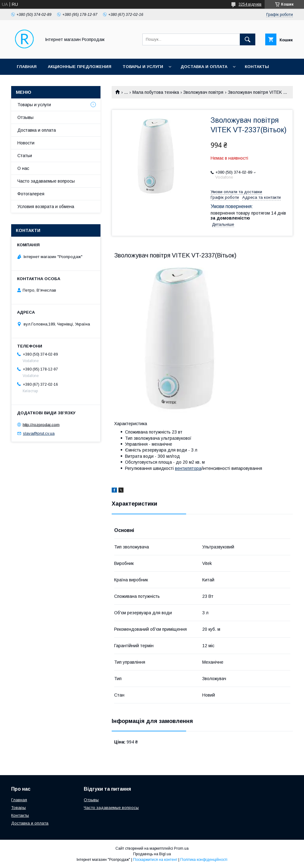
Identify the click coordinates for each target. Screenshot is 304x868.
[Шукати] (248, 39)
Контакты (257, 67)
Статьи (25, 156)
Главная (27, 67)
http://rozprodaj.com (41, 424)
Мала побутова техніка (156, 92)
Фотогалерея (31, 194)
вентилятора (188, 468)
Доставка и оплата (204, 67)
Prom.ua (181, 848)
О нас (23, 168)
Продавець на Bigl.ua (152, 854)
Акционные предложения (80, 67)
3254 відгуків (250, 4)
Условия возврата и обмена (46, 207)
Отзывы (25, 117)
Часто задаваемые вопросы (46, 181)
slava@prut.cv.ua (39, 433)
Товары (18, 808)
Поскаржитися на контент (155, 860)
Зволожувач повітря (203, 92)
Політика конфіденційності (204, 860)
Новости (26, 143)
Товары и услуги (143, 67)
